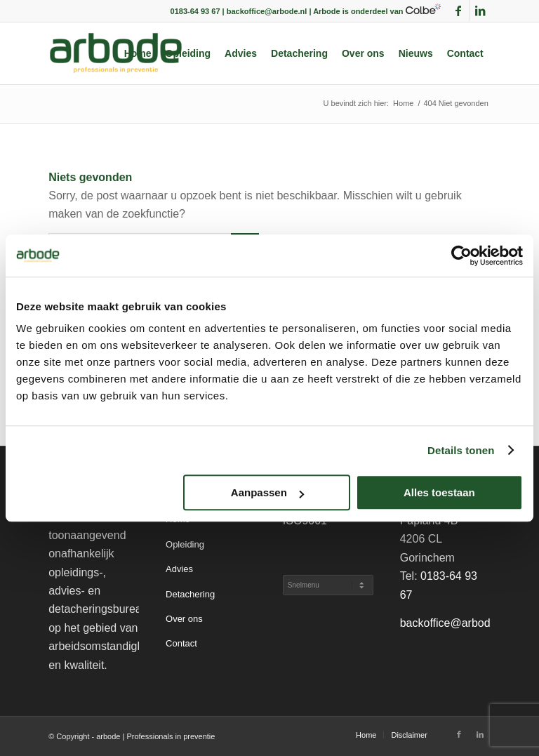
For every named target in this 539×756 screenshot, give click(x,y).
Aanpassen (267, 492)
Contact (181, 643)
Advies (179, 569)
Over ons (184, 619)
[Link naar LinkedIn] (480, 11)
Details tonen (461, 450)
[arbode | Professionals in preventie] (115, 53)
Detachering (190, 594)
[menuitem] (138, 53)
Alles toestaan (439, 492)
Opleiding (185, 544)
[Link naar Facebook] (459, 11)
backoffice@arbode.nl (454, 623)
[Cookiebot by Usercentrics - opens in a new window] (461, 256)
